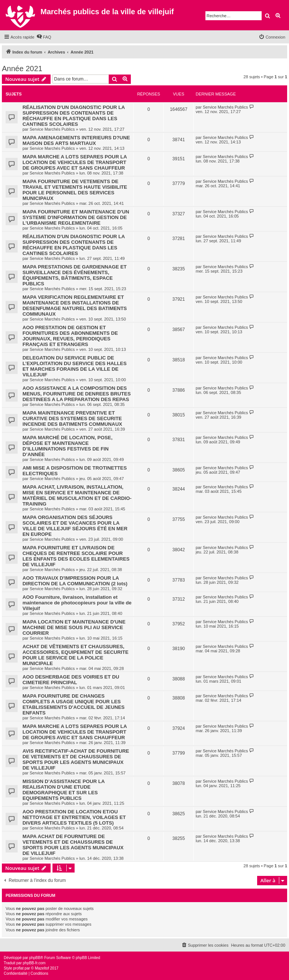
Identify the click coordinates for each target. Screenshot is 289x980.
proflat (18, 968)
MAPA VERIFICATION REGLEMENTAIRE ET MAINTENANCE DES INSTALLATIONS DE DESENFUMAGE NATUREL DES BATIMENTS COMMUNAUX (75, 306)
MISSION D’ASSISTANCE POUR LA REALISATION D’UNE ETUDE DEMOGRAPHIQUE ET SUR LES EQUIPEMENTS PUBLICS (64, 790)
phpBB (35, 958)
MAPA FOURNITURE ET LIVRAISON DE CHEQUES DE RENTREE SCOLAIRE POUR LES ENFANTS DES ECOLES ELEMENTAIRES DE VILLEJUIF (76, 556)
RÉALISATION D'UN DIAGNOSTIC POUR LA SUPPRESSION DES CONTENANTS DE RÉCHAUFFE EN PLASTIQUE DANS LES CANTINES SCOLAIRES (74, 116)
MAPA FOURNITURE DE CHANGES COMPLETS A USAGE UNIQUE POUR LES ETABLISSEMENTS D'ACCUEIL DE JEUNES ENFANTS (73, 704)
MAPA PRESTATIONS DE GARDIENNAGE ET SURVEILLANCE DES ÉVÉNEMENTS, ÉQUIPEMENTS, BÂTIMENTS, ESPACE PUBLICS (75, 275)
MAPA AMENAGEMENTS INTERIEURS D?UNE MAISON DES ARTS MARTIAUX (76, 140)
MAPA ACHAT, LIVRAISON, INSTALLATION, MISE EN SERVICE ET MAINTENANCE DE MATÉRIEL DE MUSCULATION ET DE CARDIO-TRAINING (77, 495)
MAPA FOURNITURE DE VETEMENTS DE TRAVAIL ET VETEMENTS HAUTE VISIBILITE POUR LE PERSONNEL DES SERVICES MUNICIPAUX (75, 190)
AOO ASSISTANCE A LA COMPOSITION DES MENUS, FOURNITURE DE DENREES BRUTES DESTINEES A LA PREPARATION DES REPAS (77, 394)
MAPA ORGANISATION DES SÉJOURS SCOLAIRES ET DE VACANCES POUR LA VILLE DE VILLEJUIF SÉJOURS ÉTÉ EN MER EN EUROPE (75, 526)
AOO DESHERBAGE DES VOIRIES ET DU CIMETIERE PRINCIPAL (71, 680)
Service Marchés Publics (52, 129)
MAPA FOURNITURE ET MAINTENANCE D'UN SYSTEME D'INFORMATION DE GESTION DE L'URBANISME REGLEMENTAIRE (76, 217)
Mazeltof (42, 968)
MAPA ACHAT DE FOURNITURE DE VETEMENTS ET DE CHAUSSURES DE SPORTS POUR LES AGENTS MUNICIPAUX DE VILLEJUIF (73, 845)
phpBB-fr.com (34, 963)
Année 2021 (22, 69)
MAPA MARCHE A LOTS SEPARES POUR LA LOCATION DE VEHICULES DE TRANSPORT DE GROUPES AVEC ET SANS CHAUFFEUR (75, 162)
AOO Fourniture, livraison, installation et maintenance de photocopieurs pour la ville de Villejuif (77, 603)
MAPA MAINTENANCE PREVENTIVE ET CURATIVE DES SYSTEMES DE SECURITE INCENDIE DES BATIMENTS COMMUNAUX (72, 418)
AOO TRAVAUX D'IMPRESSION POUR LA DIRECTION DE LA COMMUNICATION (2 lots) (75, 581)
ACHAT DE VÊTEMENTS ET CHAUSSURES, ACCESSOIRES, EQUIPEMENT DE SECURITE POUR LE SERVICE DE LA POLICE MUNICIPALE (76, 655)
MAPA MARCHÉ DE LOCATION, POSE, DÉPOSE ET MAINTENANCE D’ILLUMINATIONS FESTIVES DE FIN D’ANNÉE (67, 446)
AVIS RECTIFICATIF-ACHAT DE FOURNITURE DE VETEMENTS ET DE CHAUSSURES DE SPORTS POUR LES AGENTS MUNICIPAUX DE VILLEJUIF (76, 759)
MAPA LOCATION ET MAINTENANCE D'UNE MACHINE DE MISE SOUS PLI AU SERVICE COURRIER (74, 627)
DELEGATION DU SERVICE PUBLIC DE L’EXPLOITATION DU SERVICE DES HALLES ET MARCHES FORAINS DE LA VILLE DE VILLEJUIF (75, 366)
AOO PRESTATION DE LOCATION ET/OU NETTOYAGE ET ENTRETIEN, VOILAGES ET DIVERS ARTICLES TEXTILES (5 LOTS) (74, 817)
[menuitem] (44, 37)
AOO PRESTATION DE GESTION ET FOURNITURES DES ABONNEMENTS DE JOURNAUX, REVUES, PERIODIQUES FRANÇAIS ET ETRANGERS (70, 336)
